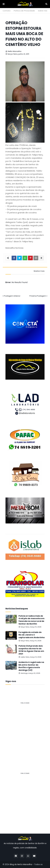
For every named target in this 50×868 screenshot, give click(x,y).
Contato (7, 11)
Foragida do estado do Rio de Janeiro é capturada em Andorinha (32, 635)
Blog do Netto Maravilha (21, 864)
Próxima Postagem (38, 296)
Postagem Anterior (12, 296)
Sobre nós (43, 11)
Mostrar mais (39, 271)
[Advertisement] (25, 731)
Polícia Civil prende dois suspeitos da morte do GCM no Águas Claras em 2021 (31, 650)
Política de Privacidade (24, 11)
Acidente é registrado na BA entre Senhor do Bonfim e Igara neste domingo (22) (31, 666)
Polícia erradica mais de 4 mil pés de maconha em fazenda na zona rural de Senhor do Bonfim (31, 620)
